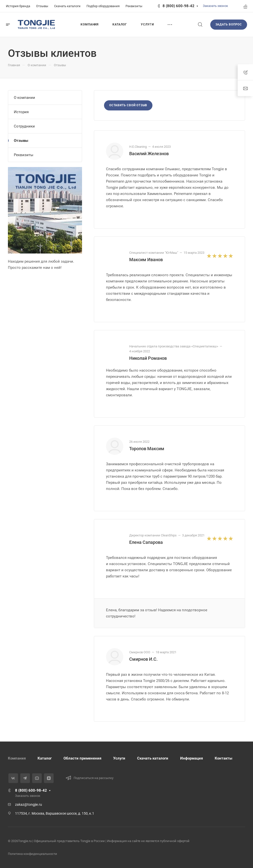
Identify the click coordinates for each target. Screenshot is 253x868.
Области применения (82, 758)
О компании (24, 98)
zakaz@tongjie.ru (29, 804)
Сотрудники (24, 126)
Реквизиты (24, 155)
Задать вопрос (229, 24)
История (21, 112)
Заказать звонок (215, 6)
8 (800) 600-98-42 (179, 6)
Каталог (45, 758)
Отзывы (21, 141)
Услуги (119, 758)
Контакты (223, 758)
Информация (191, 758)
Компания (17, 758)
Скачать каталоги (153, 758)
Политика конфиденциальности (32, 854)
